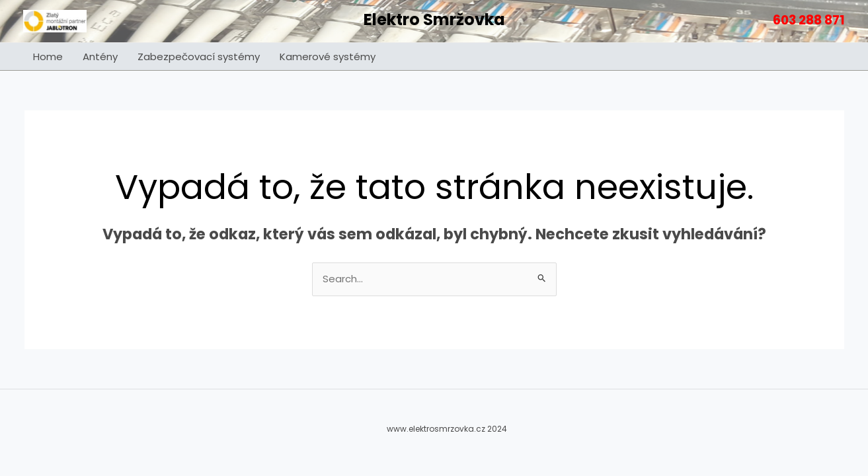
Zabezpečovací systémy (199, 57)
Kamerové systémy (328, 57)
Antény (100, 57)
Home (48, 57)
